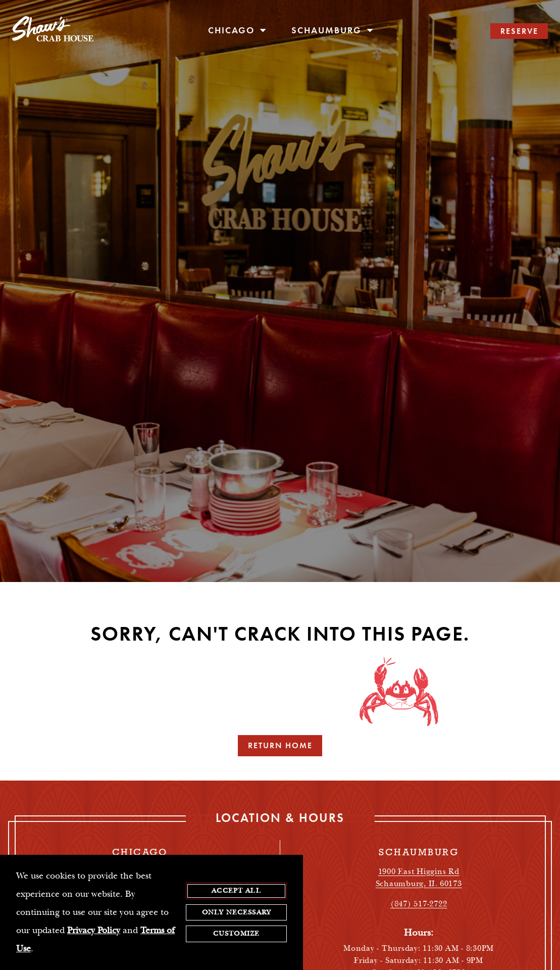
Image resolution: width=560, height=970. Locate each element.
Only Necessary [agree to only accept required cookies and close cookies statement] (236, 912)
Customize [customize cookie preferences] (236, 934)
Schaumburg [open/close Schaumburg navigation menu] (333, 30)
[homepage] (53, 31)
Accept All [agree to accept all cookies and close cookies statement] (236, 891)
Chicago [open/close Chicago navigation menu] (237, 30)
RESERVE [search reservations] (519, 31)
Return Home (280, 745)
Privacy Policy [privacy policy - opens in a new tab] (94, 930)
